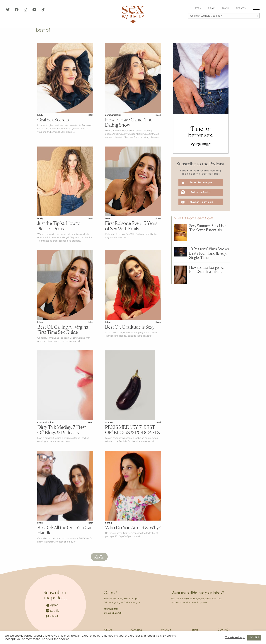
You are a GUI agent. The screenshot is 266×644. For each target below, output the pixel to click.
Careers (137, 630)
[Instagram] (26, 11)
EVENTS (241, 9)
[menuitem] (197, 9)
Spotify (53, 611)
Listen (197, 9)
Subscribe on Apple (196, 182)
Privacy (166, 630)
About (108, 630)
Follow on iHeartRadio (197, 202)
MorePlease (99, 557)
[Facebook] (17, 11)
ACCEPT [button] (254, 638)
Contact (224, 630)
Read (212, 9)
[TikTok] (43, 11)
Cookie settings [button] (235, 638)
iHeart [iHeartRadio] (52, 617)
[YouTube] (35, 11)
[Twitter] (8, 11)
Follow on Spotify (196, 192)
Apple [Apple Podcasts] (52, 605)
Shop (225, 9)
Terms (194, 630)
